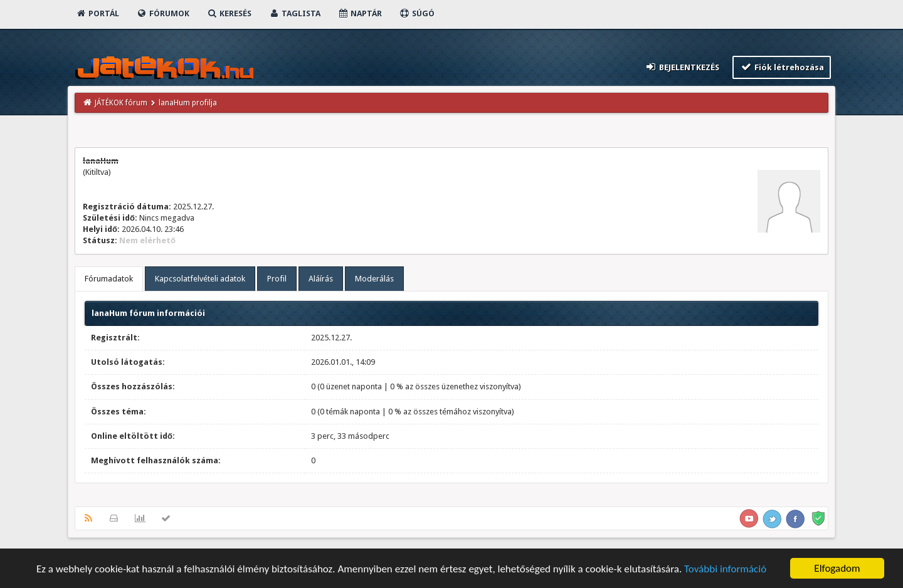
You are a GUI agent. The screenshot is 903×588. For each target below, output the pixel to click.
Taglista (294, 13)
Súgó (417, 13)
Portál (97, 13)
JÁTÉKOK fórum (121, 103)
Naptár (360, 13)
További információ (725, 573)
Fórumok (163, 13)
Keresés (229, 13)
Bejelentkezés (682, 67)
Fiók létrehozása (782, 67)
